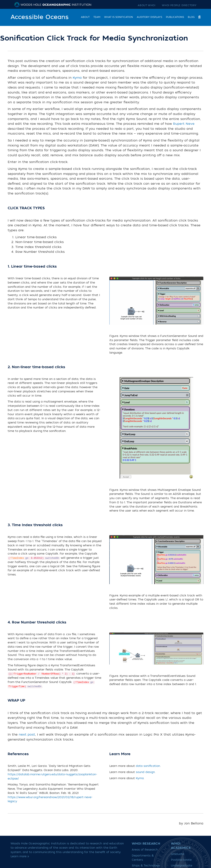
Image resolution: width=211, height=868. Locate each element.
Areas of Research (145, 850)
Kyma (77, 78)
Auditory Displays (149, 17)
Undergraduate (182, 866)
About (85, 17)
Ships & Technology (146, 866)
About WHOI (147, 5)
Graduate (178, 854)
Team (97, 17)
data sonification (148, 766)
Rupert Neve (184, 124)
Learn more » (20, 856)
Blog (191, 17)
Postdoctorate (181, 860)
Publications (175, 17)
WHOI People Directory (179, 5)
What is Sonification (119, 17)
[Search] (198, 17)
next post (27, 735)
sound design (145, 772)
